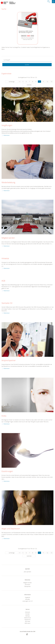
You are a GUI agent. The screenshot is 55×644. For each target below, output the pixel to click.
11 (43, 82)
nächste (29, 85)
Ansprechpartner (9, 360)
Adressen (28, 612)
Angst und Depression (11, 529)
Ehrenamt (27, 584)
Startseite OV (7, 303)
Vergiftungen (7, 125)
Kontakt (27, 614)
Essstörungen (7, 471)
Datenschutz (28, 618)
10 (39, 82)
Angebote (28, 597)
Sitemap (27, 616)
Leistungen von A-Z (27, 601)
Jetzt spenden (27, 572)
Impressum (27, 619)
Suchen (27, 65)
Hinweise (5, 258)
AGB (3, 281)
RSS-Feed (28, 621)
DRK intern (28, 623)
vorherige (12, 82)
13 (51, 82)
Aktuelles (28, 599)
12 (47, 82)
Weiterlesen (7, 135)
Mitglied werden (8, 238)
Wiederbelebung (8, 182)
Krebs (4, 416)
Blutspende (27, 586)
